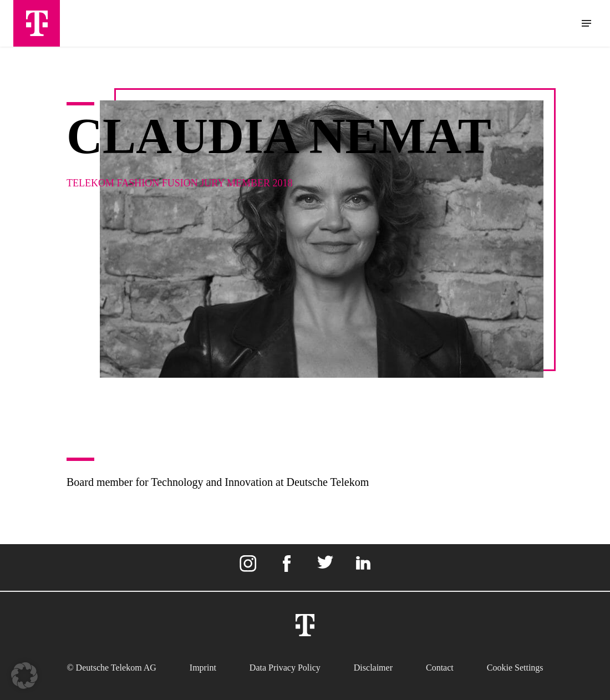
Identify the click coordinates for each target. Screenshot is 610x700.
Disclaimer (373, 668)
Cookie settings (515, 668)
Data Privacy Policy (285, 668)
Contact (440, 668)
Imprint (203, 668)
